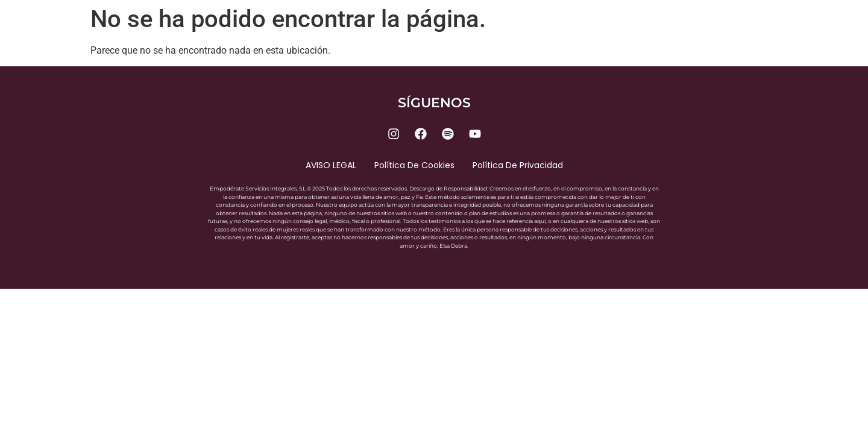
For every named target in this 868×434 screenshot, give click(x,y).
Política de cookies (414, 165)
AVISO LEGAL (331, 165)
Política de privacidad (518, 165)
